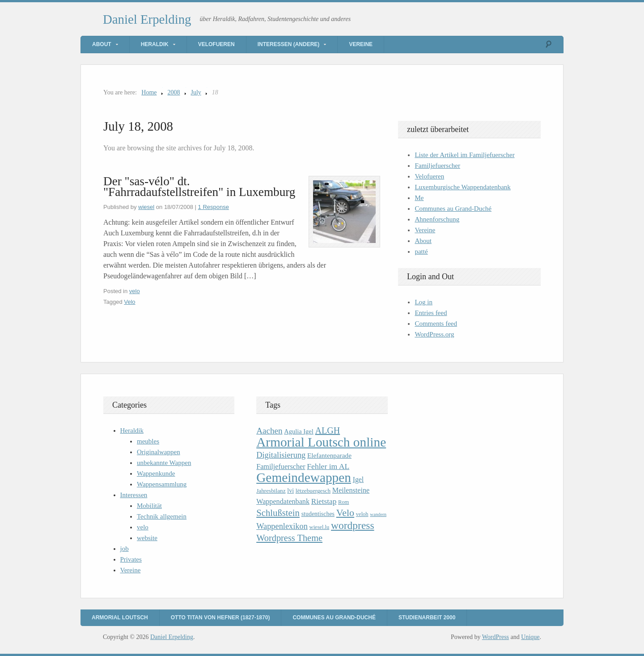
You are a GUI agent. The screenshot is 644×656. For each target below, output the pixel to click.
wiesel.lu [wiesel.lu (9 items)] (320, 527)
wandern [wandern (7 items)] (378, 514)
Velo (129, 302)
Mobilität (149, 506)
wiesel (146, 207)
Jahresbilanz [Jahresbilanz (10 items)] (271, 491)
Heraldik (155, 44)
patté (421, 251)
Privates (131, 559)
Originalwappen (159, 452)
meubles (148, 441)
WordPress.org (434, 334)
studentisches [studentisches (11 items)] (318, 514)
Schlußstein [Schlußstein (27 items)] (278, 513)
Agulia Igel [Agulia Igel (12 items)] (299, 431)
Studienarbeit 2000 (427, 618)
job (125, 549)
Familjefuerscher (437, 166)
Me (419, 198)
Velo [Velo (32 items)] (345, 513)
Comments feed (436, 324)
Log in (424, 302)
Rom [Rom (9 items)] (343, 502)
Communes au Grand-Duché (453, 209)
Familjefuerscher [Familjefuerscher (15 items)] (281, 466)
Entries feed (431, 313)
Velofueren (216, 44)
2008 (174, 92)
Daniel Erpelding (147, 19)
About (102, 44)
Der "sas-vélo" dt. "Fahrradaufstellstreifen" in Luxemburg (199, 187)
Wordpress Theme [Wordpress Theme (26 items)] (289, 538)
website (147, 538)
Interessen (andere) (289, 44)
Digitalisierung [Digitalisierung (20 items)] (281, 455)
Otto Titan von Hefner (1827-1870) (220, 618)
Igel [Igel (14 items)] (358, 479)
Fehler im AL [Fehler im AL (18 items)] (328, 466)
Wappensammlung (162, 484)
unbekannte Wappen (164, 463)
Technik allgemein (162, 516)
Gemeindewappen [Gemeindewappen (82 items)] (304, 477)
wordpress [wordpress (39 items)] (352, 525)
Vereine (361, 44)
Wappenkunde (156, 473)
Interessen (134, 495)
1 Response (214, 207)
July (196, 92)
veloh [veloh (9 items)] (362, 514)
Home (149, 92)
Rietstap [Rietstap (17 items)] (324, 501)
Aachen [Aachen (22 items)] (269, 431)
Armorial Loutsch (120, 618)
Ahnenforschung (437, 219)
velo (135, 291)
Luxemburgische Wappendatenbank (462, 187)
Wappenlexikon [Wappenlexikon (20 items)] (282, 526)
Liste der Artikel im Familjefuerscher (464, 155)
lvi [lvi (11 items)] (290, 491)
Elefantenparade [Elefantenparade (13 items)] (329, 455)
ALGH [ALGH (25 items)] (328, 430)
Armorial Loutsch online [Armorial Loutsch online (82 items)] (321, 442)
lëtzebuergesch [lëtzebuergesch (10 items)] (313, 491)
